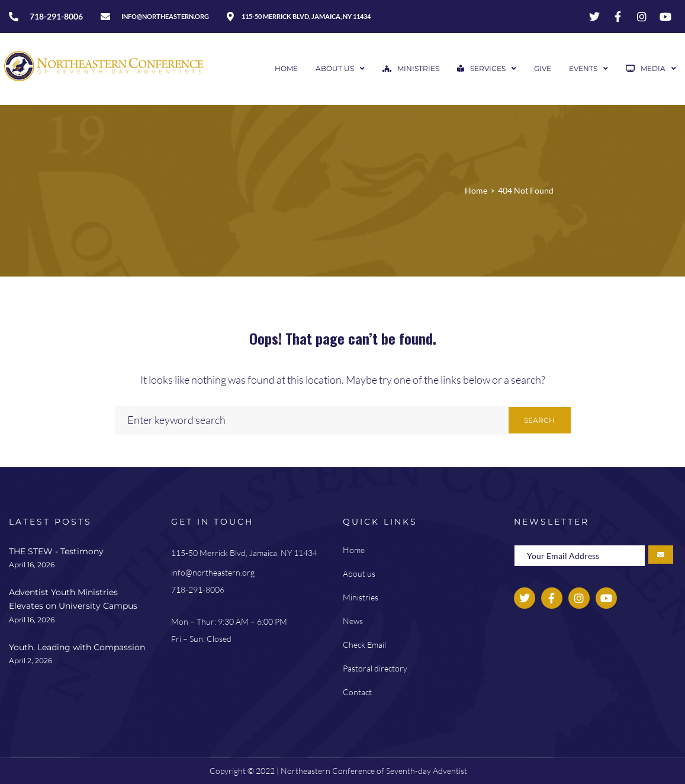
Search (539, 420)
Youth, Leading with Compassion (77, 647)
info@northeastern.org (213, 572)
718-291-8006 (198, 589)
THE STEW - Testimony (56, 551)
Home (476, 190)
